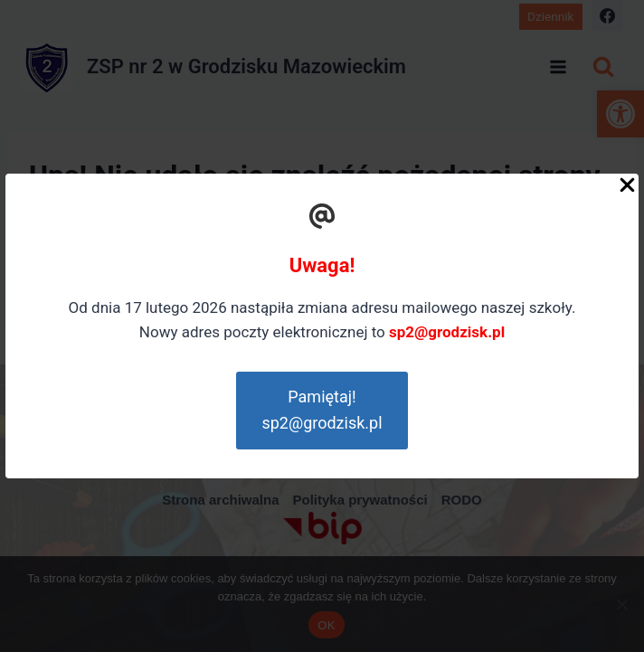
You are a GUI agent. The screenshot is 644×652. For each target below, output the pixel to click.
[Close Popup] (627, 189)
